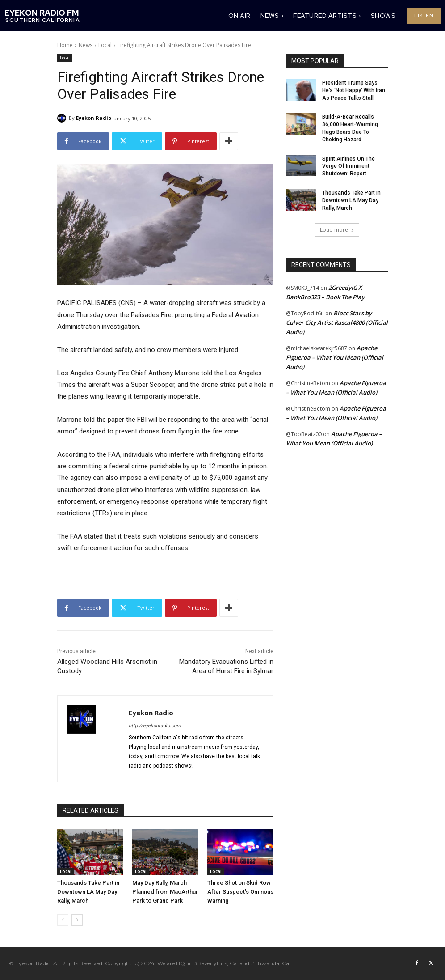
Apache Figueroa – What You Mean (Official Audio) (335, 357)
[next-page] (77, 920)
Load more (337, 230)
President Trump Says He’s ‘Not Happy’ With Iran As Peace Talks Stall (354, 90)
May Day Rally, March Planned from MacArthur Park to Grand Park (165, 892)
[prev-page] (63, 920)
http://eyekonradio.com (155, 726)
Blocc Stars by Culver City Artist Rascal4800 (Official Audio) (337, 322)
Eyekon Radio (94, 118)
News (86, 45)
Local (105, 45)
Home (65, 45)
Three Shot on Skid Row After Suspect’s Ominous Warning (240, 892)
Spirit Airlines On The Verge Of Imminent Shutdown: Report (348, 166)
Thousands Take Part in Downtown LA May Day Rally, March (88, 892)
